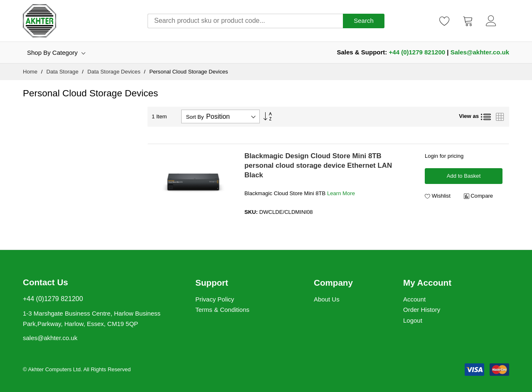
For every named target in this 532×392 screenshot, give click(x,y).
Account (414, 299)
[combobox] (245, 21)
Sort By (195, 117)
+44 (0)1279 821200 (417, 52)
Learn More (341, 193)
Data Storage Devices (115, 72)
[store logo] (39, 21)
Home (31, 72)
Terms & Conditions (222, 310)
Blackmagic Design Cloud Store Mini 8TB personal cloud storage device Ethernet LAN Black (318, 165)
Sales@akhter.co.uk (480, 52)
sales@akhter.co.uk (50, 338)
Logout (413, 320)
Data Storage (63, 72)
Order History (422, 310)
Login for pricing (444, 156)
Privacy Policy (215, 299)
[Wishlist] (445, 21)
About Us (327, 299)
